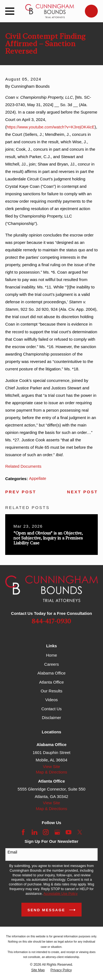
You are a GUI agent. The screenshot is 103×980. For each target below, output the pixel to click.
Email (12, 852)
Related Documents (23, 466)
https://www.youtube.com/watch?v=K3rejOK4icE (51, 127)
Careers (51, 664)
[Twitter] (80, 832)
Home (51, 655)
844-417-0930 (51, 622)
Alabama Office (51, 673)
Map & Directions (51, 772)
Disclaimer (51, 718)
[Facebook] (23, 832)
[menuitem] (38, 970)
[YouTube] (69, 832)
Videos (52, 700)
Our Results (51, 691)
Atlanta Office (52, 682)
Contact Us (51, 709)
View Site (51, 766)
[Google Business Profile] (57, 832)
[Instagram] (46, 832)
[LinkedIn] (34, 832)
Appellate (38, 478)
